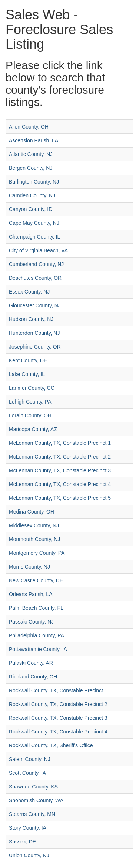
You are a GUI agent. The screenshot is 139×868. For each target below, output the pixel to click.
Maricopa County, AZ (33, 429)
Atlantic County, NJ (31, 154)
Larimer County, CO (32, 388)
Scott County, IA (27, 773)
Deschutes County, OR (35, 278)
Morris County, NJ (29, 567)
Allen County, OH (29, 127)
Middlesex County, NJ (34, 525)
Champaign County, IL (34, 237)
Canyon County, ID (31, 209)
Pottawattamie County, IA (38, 649)
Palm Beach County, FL (36, 608)
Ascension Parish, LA (34, 140)
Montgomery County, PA (37, 553)
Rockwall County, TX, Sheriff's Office (51, 745)
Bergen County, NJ (31, 168)
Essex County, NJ (29, 292)
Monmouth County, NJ (34, 539)
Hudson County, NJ (31, 319)
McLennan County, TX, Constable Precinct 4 (60, 484)
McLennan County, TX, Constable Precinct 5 (60, 498)
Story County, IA (28, 828)
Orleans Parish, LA (31, 594)
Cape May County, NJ (34, 223)
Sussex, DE (22, 842)
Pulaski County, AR (31, 663)
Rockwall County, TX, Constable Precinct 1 (58, 690)
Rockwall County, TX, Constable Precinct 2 (58, 704)
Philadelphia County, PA (37, 635)
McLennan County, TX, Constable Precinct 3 (60, 470)
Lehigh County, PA (30, 402)
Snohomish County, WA (36, 800)
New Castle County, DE (36, 580)
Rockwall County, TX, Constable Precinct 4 (58, 732)
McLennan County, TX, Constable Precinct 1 (60, 443)
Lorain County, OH (30, 415)
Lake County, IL (27, 374)
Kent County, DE (28, 360)
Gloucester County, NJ (35, 305)
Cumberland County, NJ (36, 264)
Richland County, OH (33, 677)
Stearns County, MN (32, 814)
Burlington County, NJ (34, 182)
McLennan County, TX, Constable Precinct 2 (60, 457)
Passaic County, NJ (31, 622)
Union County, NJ (29, 855)
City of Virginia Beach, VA (38, 250)
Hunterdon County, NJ (34, 333)
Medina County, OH (32, 512)
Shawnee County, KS (33, 787)
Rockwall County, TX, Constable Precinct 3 (58, 718)
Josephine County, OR (35, 347)
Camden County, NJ (32, 195)
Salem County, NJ (30, 759)
